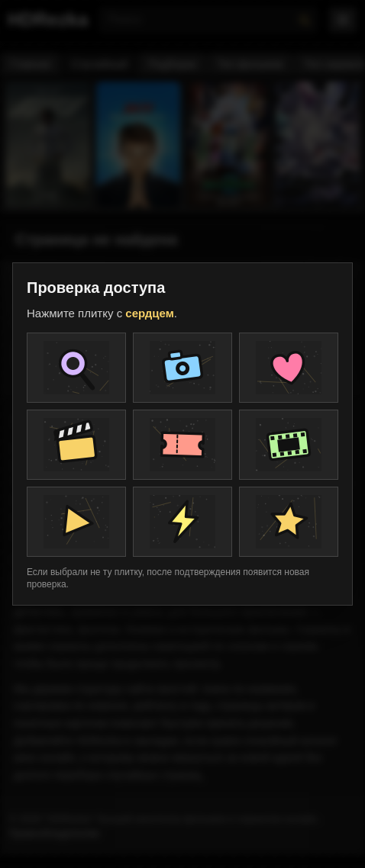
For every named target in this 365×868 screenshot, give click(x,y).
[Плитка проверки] (76, 368)
